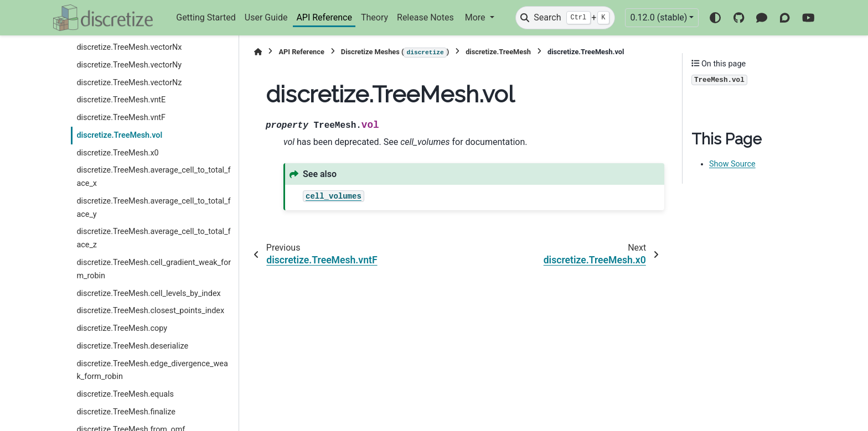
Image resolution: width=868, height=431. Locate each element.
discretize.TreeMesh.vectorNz (129, 83)
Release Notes (425, 17)
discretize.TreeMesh (498, 52)
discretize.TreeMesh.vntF (121, 118)
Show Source (732, 164)
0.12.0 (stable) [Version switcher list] (658, 17)
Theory (374, 17)
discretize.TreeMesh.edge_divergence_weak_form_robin (152, 370)
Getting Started (206, 17)
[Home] (258, 52)
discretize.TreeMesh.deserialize (132, 346)
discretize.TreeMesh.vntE (121, 100)
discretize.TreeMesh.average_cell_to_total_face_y (153, 208)
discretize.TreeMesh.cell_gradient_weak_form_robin (154, 269)
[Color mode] (715, 18)
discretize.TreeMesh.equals (125, 394)
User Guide (266, 17)
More (476, 17)
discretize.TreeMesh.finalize (126, 412)
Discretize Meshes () (395, 53)
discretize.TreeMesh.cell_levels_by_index (148, 294)
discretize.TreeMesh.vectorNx (129, 47)
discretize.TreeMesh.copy (122, 328)
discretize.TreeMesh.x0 (117, 153)
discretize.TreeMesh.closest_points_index (150, 311)
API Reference (324, 17)
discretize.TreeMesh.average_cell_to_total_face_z (153, 238)
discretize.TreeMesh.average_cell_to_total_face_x (153, 177)
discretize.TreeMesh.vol (119, 135)
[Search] (565, 18)
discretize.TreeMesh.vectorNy (129, 65)
